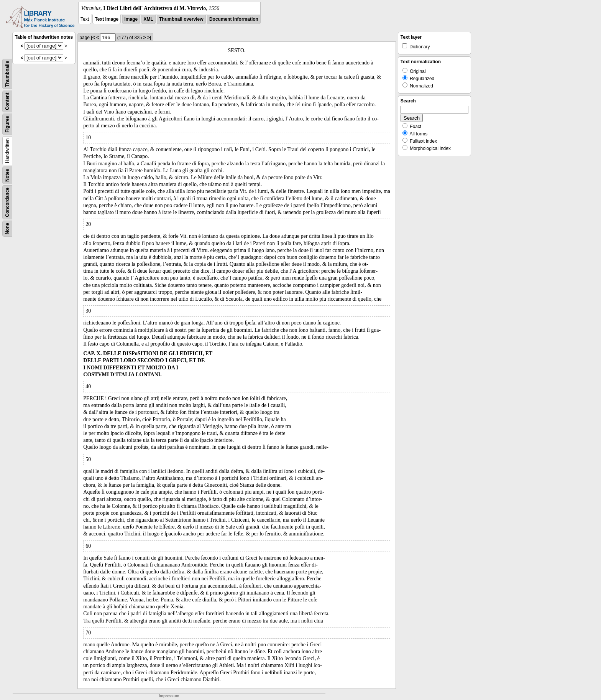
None (7, 229)
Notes (7, 175)
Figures (7, 124)
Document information (234, 19)
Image (131, 19)
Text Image (107, 19)
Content (7, 101)
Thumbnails (7, 74)
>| (149, 38)
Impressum (169, 696)
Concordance (7, 202)
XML (149, 19)
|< (93, 38)
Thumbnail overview (181, 19)
